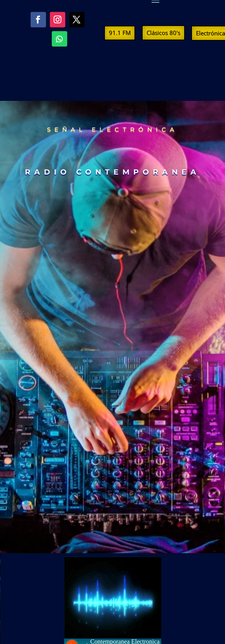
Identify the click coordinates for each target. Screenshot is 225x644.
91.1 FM (120, 33)
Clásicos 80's (163, 33)
